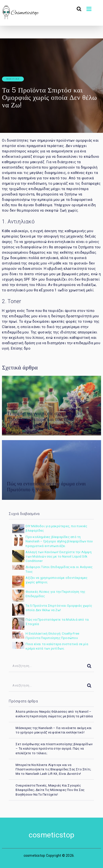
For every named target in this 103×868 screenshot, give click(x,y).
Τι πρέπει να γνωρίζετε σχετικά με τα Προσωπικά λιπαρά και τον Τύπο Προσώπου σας (44, 419)
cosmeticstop (51, 835)
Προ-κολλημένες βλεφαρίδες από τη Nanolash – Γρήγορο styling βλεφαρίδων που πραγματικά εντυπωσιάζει (59, 541)
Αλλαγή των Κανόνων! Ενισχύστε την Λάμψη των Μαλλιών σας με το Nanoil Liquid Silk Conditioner (58, 556)
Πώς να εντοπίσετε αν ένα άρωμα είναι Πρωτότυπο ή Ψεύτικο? (46, 487)
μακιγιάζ (13, 79)
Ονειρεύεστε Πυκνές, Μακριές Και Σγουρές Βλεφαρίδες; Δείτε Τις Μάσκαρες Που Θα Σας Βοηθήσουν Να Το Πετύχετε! (50, 790)
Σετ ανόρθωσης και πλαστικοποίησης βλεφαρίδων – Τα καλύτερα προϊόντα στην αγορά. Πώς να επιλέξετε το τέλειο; (54, 748)
